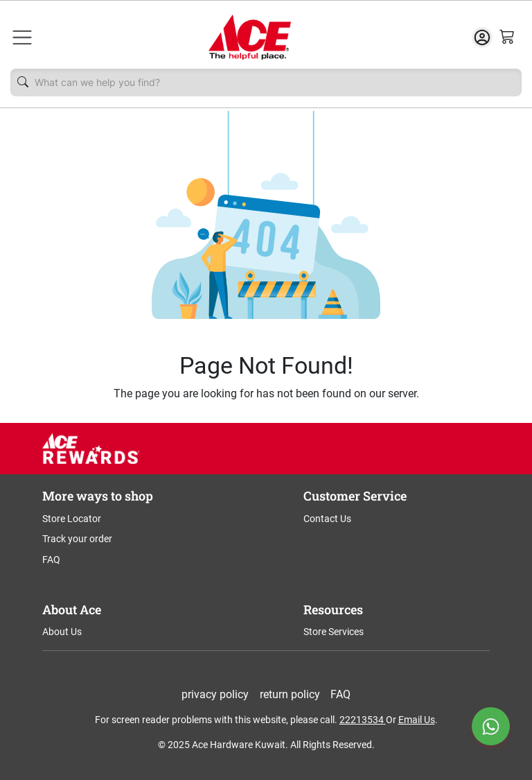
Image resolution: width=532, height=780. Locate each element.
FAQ (51, 560)
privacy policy (215, 694)
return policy (290, 694)
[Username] (274, 83)
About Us (62, 632)
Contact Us (327, 519)
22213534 (362, 720)
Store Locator (72, 519)
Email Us (417, 720)
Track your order (77, 539)
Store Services (334, 632)
